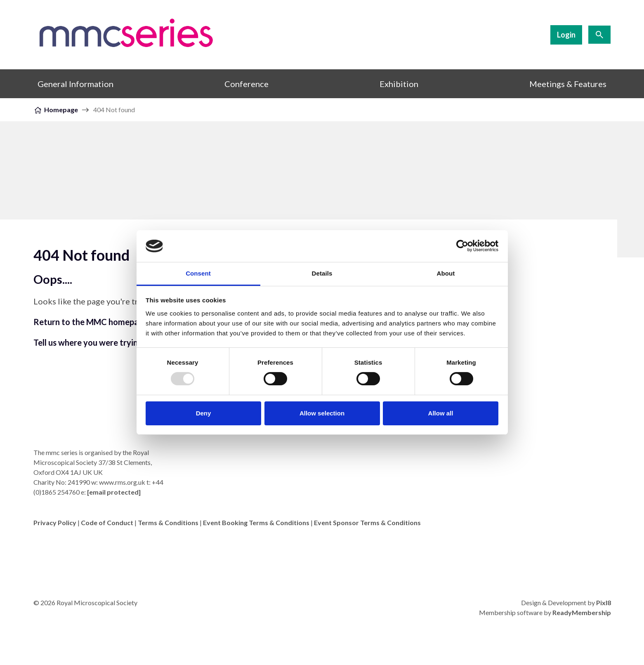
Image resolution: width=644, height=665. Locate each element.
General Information (75, 84)
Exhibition (399, 84)
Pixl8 (604, 603)
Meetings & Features (568, 84)
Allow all (441, 413)
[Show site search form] (599, 35)
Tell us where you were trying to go (99, 342)
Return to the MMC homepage (91, 322)
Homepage (61, 110)
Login (566, 35)
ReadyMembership (582, 612)
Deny (204, 413)
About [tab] (446, 273)
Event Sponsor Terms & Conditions (367, 522)
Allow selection (322, 413)
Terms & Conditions (168, 522)
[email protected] (114, 492)
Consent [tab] (198, 273)
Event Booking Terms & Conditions (256, 522)
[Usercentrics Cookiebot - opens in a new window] (462, 246)
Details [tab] (322, 273)
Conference (247, 84)
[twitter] (603, 544)
